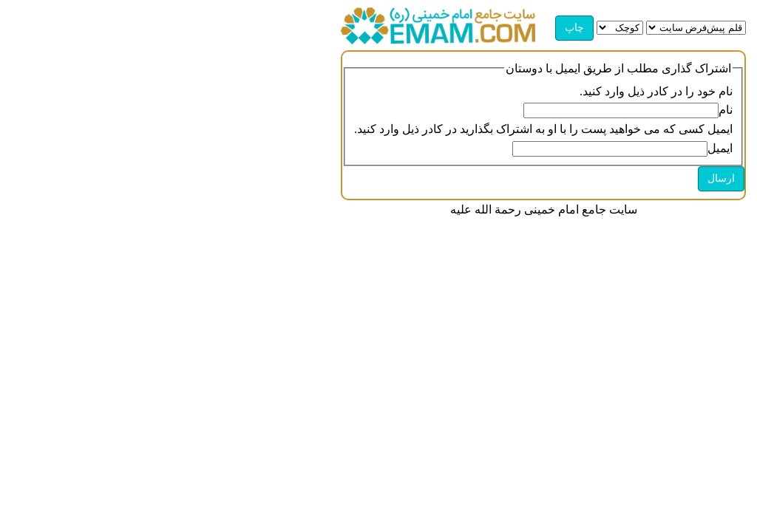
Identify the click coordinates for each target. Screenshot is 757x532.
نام (726, 110)
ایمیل (720, 148)
